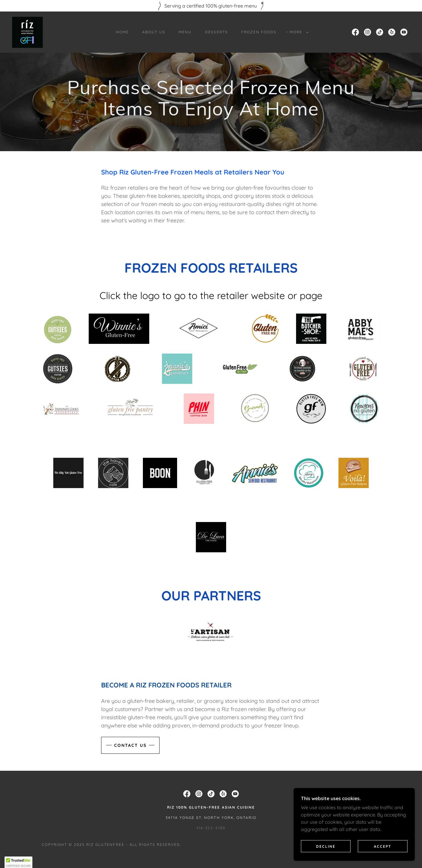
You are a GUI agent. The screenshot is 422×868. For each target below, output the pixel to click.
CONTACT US (130, 697)
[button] (298, 32)
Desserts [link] (216, 32)
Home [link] (122, 32)
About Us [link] (154, 32)
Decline (326, 846)
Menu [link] (185, 32)
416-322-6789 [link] (211, 779)
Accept (383, 846)
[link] (28, 32)
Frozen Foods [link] (259, 32)
